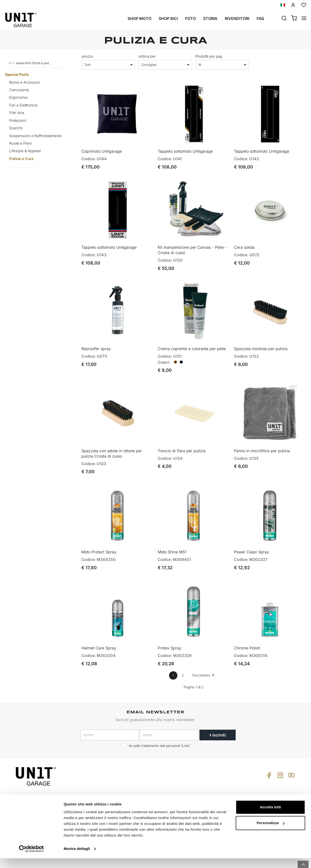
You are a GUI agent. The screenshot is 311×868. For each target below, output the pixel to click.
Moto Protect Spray (99, 534)
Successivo (203, 654)
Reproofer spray (96, 338)
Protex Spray (169, 627)
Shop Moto (139, 18)
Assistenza (202, 795)
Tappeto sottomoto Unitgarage (185, 148)
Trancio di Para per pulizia (182, 436)
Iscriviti (218, 714)
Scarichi (16, 128)
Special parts (150, 795)
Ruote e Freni (21, 143)
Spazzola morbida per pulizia (261, 338)
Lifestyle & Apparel (25, 151)
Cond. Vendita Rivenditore (268, 795)
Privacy (93, 803)
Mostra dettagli (77, 858)
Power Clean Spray (251, 534)
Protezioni (18, 120)
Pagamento (256, 803)
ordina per (147, 56)
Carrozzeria (19, 90)
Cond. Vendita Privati (263, 788)
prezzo (87, 56)
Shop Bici (168, 18)
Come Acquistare (207, 788)
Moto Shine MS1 (172, 534)
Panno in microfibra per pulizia (262, 436)
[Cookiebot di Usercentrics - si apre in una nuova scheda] (31, 859)
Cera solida (244, 240)
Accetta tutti (271, 817)
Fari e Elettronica (23, 105)
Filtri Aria (17, 113)
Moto (144, 788)
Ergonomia (18, 97)
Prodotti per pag (209, 56)
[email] (169, 714)
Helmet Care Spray (99, 627)
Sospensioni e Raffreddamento (35, 136)
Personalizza (271, 833)
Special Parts (17, 75)
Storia (210, 18)
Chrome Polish (247, 627)
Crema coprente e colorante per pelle (192, 338)
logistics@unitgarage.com (46, 788)
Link (185, 724)
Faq (260, 18)
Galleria (146, 803)
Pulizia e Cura (21, 159)
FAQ (196, 803)
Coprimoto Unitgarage (102, 148)
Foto (190, 18)
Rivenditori (237, 18)
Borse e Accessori (25, 82)
